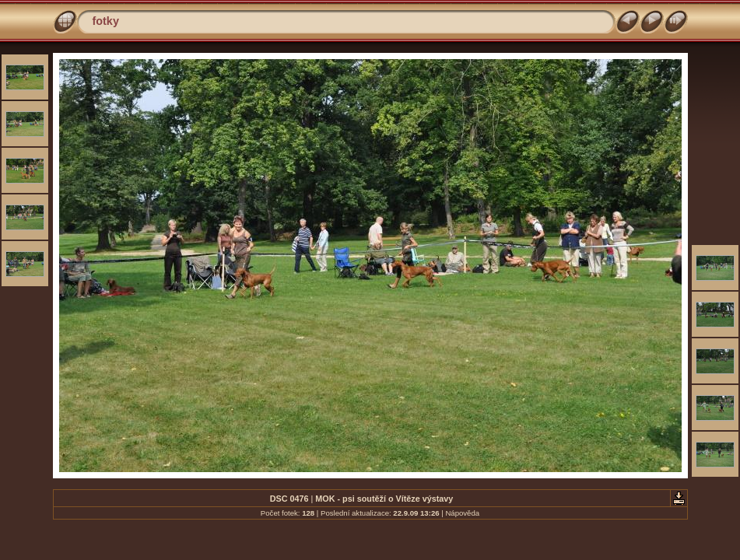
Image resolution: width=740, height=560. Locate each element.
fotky (106, 21)
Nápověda (462, 513)
